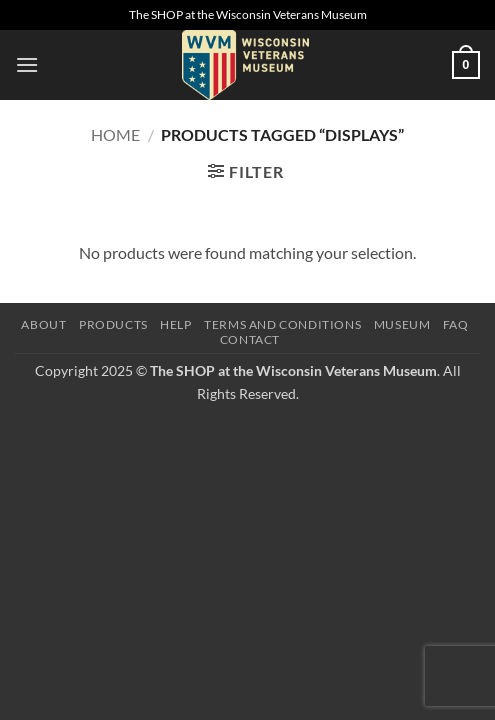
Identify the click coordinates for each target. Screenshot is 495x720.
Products (113, 324)
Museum (402, 324)
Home (115, 134)
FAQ (456, 324)
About (43, 324)
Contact (250, 339)
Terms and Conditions (282, 324)
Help (175, 324)
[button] (27, 64)
